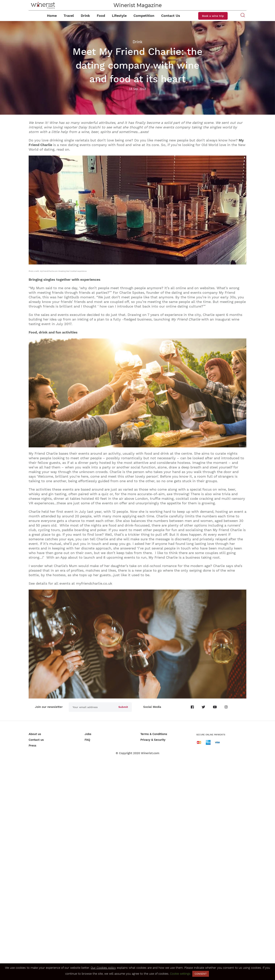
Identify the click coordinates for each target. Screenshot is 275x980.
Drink (85, 16)
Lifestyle (119, 16)
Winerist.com (150, 753)
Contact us (36, 740)
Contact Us (171, 16)
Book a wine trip (213, 16)
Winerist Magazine (138, 5)
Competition (144, 16)
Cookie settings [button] (180, 974)
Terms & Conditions (154, 734)
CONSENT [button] (201, 974)
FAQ (87, 740)
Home (52, 16)
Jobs (88, 734)
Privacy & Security (153, 740)
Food (101, 16)
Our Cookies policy (103, 968)
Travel (69, 16)
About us (35, 734)
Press (32, 746)
